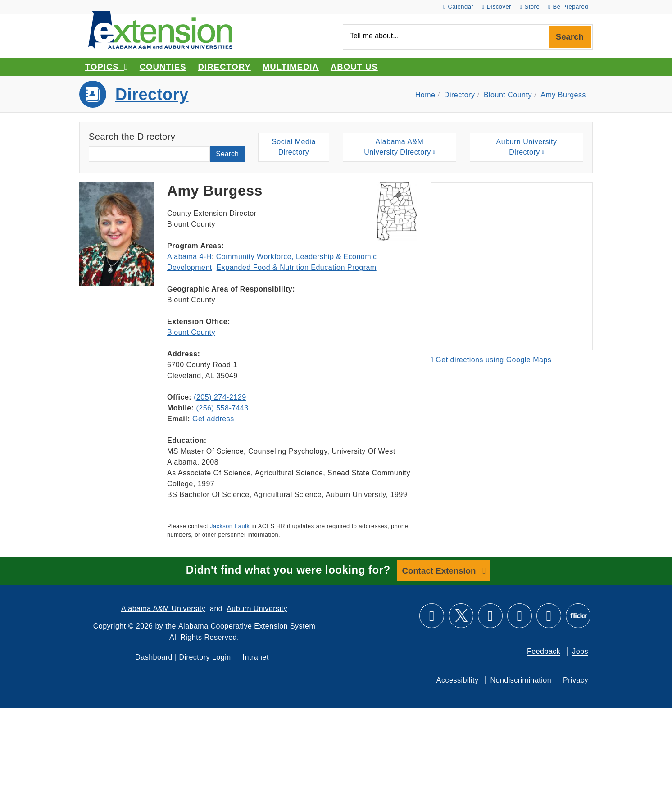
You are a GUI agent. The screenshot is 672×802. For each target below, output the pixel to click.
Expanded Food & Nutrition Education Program (297, 267)
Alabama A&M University (163, 608)
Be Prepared (568, 7)
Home (425, 95)
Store (530, 7)
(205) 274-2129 (220, 397)
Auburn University (257, 608)
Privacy (576, 680)
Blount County (508, 95)
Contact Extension (440, 571)
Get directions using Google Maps (491, 360)
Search (570, 37)
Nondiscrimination (521, 680)
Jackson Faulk (230, 526)
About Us (354, 67)
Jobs (580, 651)
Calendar (458, 7)
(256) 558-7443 (222, 408)
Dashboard (154, 657)
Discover (497, 7)
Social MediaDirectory (294, 147)
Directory (225, 67)
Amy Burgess (563, 95)
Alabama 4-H (189, 257)
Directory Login (205, 657)
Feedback (544, 651)
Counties (163, 67)
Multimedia (291, 67)
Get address (213, 419)
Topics (107, 67)
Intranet (256, 657)
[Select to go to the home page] (160, 29)
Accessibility (458, 680)
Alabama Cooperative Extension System (247, 626)
